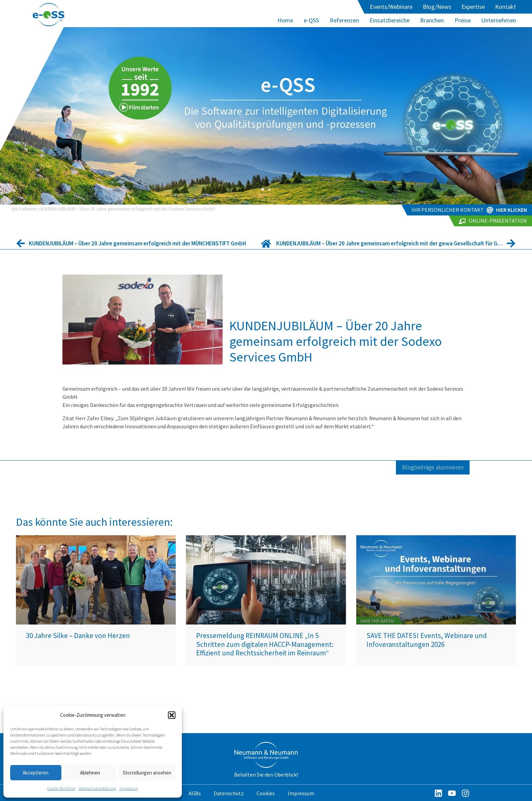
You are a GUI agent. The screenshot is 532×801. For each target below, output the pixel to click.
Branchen (432, 20)
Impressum (129, 788)
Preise (463, 20)
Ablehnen (90, 773)
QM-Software (24, 209)
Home (285, 20)
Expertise (473, 7)
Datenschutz (229, 793)
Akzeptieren (36, 773)
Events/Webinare (391, 7)
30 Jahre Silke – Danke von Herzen (78, 636)
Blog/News (437, 7)
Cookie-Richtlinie (61, 788)
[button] (172, 715)
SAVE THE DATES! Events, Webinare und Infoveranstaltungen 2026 (427, 640)
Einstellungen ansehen (147, 773)
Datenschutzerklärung (97, 788)
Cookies (266, 793)
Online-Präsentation (498, 221)
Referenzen (344, 20)
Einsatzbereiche (389, 20)
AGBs (195, 793)
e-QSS (311, 20)
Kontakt (506, 7)
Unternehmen (499, 20)
